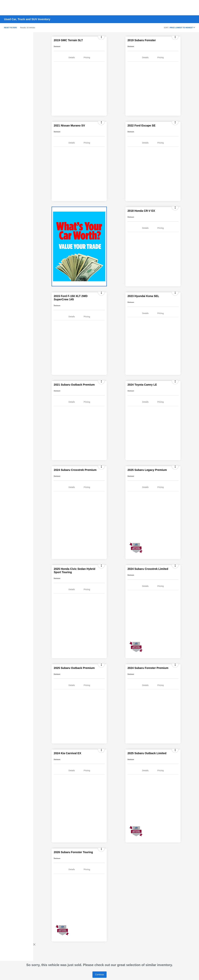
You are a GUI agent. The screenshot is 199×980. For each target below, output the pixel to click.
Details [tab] (72, 57)
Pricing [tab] (87, 57)
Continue (99, 975)
